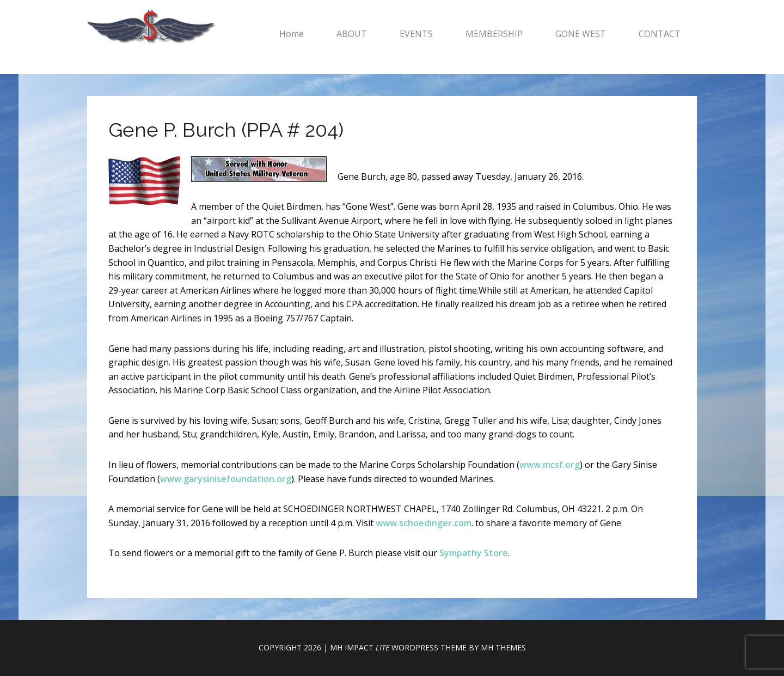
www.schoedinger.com (424, 523)
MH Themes (503, 647)
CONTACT (660, 34)
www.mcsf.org (550, 465)
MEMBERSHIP (494, 34)
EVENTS (416, 34)
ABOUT (352, 34)
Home (292, 34)
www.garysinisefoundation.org (226, 479)
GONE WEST (581, 34)
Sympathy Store (474, 553)
